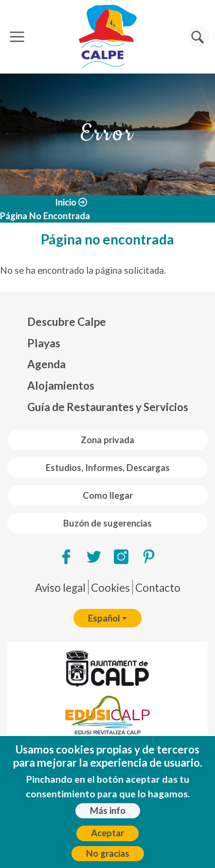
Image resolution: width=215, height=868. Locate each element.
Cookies (110, 588)
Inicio (66, 202)
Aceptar (107, 839)
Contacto (158, 588)
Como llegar (108, 495)
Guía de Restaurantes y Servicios (108, 407)
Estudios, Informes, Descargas (108, 468)
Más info (108, 817)
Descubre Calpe (67, 322)
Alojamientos (61, 386)
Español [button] (104, 618)
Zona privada (107, 440)
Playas (44, 343)
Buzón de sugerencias (107, 523)
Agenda (46, 364)
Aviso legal (60, 588)
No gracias (108, 860)
